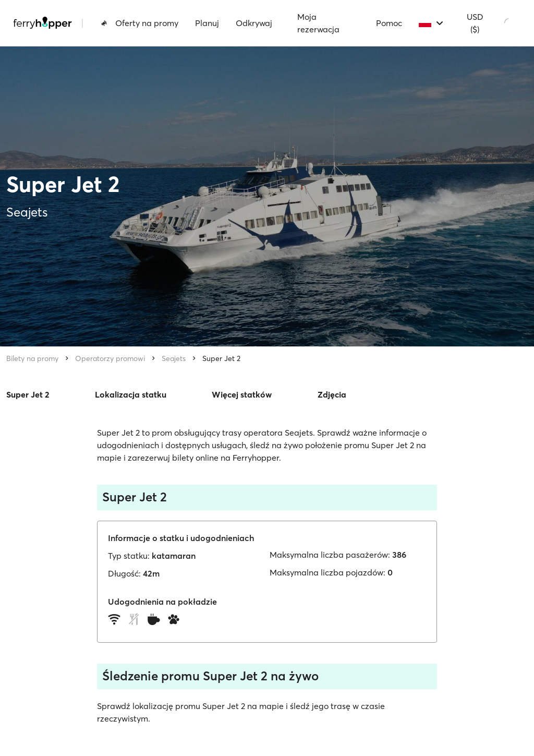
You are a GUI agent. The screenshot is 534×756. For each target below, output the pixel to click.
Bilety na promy (32, 358)
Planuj (207, 23)
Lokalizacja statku (131, 394)
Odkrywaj (254, 23)
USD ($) (475, 23)
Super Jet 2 (221, 358)
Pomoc (389, 23)
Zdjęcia (332, 394)
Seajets (174, 358)
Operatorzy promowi (110, 358)
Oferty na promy (139, 23)
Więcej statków (242, 394)
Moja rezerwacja (318, 23)
